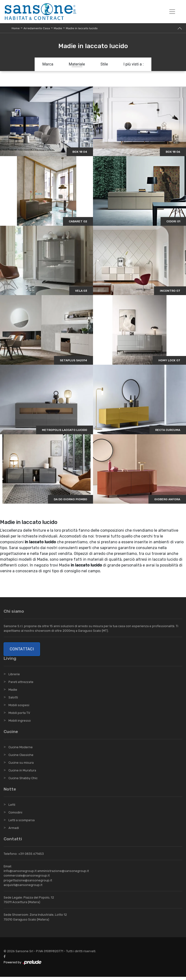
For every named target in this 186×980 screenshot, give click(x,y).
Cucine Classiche (21, 758)
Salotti (13, 701)
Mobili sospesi (19, 708)
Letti (12, 808)
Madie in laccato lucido (82, 28)
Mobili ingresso (20, 724)
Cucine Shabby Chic (23, 781)
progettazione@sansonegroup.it (28, 883)
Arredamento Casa (37, 28)
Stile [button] (104, 64)
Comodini (15, 816)
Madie (58, 28)
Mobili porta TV (19, 716)
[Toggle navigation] (172, 12)
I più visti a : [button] (134, 64)
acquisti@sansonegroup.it (23, 888)
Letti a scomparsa (22, 824)
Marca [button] (48, 64)
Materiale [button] (77, 64)
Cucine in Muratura (22, 774)
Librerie (14, 677)
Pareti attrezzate (21, 685)
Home (16, 28)
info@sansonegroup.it (20, 874)
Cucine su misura (21, 766)
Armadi (14, 831)
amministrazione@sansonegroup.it (63, 874)
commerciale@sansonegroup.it (27, 879)
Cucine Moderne (21, 751)
